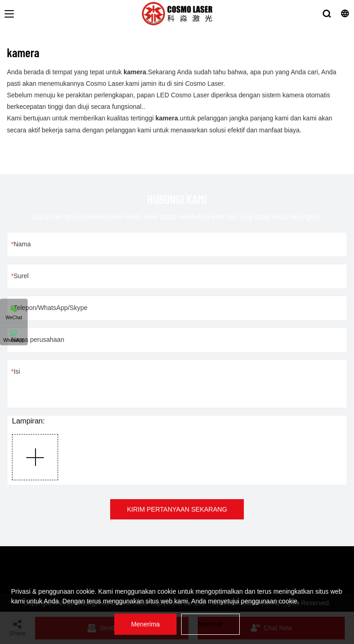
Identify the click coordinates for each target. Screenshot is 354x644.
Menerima (145, 624)
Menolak (210, 624)
